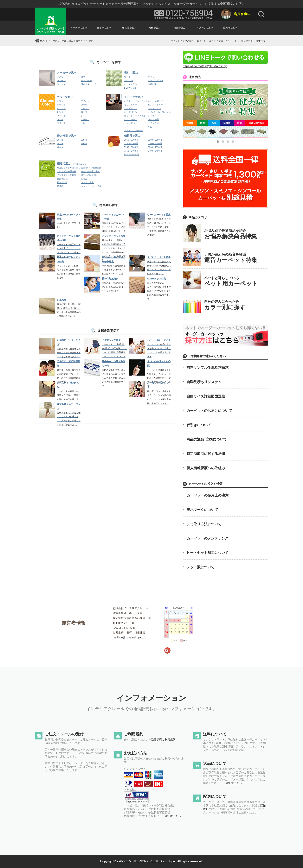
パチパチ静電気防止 (90, 171)
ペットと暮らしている (231, 281)
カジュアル (129, 123)
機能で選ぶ (180, 28)
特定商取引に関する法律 (206, 454)
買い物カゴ (247, 41)
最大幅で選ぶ (230, 28)
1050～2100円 (131, 140)
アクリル (128, 80)
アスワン (61, 77)
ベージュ (61, 105)
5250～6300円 (131, 147)
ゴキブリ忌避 (87, 182)
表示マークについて (202, 510)
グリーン (85, 119)
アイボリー (86, 101)
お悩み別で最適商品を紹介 (230, 234)
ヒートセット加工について (208, 553)
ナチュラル (153, 123)
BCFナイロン (131, 88)
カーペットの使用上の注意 (208, 495)
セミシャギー (131, 105)
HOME (44, 41)
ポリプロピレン (155, 80)
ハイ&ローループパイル (159, 112)
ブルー (60, 119)
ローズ (84, 112)
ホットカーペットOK (91, 186)
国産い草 (152, 84)
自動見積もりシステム (204, 382)
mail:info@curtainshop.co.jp (129, 637)
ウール (127, 77)
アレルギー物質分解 (67, 171)
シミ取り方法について (204, 524)
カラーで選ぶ (104, 28)
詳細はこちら (80, 164)
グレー (84, 123)
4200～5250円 (155, 143)
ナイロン (152, 77)
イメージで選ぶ (205, 28)
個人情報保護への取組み (206, 468)
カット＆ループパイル (135, 116)
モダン (127, 127)
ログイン (202, 41)
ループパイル (131, 112)
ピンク (60, 112)
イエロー (61, 108)
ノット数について (201, 567)
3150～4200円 (131, 143)
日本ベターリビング (90, 84)
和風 (150, 127)
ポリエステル (131, 84)
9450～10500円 (132, 155)
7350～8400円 (131, 151)
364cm (60, 140)
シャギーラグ (131, 108)
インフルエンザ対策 (67, 175)
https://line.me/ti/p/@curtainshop (225, 64)
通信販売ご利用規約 (163, 739)
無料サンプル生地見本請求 (208, 368)
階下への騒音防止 (89, 175)
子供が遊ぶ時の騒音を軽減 (231, 258)
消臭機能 (61, 186)
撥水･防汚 (62, 182)
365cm (84, 140)
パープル (61, 116)
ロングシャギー (155, 105)
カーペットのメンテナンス (208, 538)
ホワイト (61, 101)
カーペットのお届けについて (209, 411)
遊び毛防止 (62, 179)
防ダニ (84, 179)
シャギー (152, 116)
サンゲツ (61, 80)
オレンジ (85, 108)
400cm (60, 147)
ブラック (61, 123)
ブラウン (85, 105)
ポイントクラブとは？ (182, 41)
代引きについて (199, 425)
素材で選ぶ (154, 28)
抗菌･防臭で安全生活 (91, 168)
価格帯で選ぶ (129, 28)
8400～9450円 (155, 151)
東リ (83, 77)
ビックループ (131, 119)
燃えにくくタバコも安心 (69, 168)
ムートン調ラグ (155, 101)
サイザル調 (153, 119)
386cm (84, 143)
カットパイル (154, 108)
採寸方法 (260, 41)
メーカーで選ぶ (79, 28)
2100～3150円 (155, 140)
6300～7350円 (155, 147)
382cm (60, 143)
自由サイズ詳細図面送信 (206, 396)
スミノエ (61, 84)
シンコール (86, 80)
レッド (84, 116)
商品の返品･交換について (207, 439)
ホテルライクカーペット (136, 101)
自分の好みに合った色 (225, 305)
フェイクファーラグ (134, 130)
